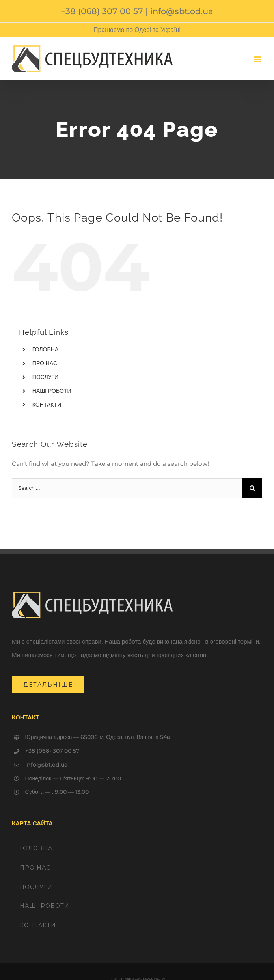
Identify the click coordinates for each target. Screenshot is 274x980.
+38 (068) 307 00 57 (102, 11)
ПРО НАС (45, 363)
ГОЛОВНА (45, 349)
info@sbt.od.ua (182, 11)
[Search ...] (127, 488)
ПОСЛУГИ (45, 377)
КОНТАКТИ (47, 405)
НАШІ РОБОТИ (52, 391)
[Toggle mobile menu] (258, 59)
